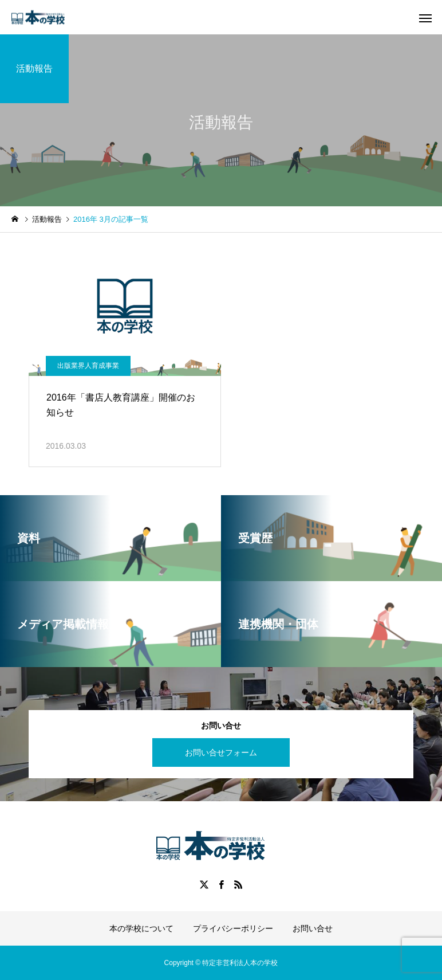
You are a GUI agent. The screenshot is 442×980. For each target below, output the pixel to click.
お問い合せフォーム (221, 752)
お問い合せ (313, 928)
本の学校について (141, 928)
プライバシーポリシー (233, 928)
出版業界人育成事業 (88, 366)
